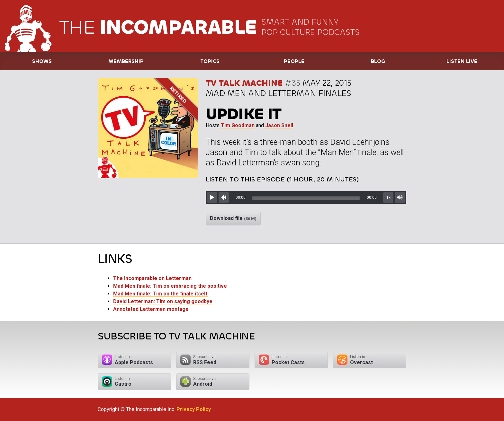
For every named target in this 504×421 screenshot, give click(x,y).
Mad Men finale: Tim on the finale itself (160, 294)
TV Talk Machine (244, 83)
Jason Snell (279, 125)
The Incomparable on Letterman (152, 278)
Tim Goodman (238, 125)
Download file (233, 218)
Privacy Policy (194, 409)
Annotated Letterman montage (151, 309)
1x (388, 197)
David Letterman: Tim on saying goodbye (163, 301)
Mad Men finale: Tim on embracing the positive (170, 286)
